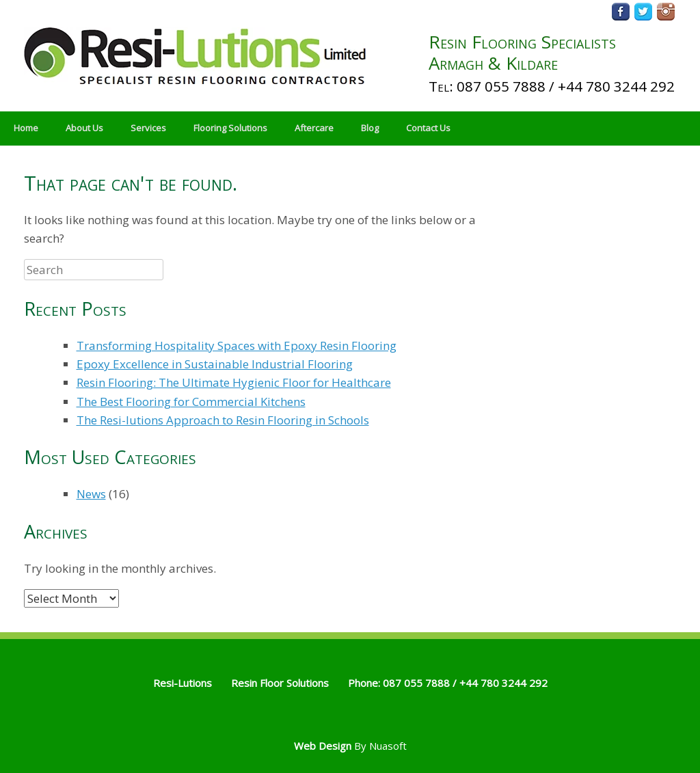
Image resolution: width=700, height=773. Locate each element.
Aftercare (314, 128)
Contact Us (428, 128)
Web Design (323, 746)
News (91, 494)
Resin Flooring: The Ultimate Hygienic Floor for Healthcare (234, 382)
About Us (84, 128)
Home (26, 128)
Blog (370, 128)
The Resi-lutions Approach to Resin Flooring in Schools (223, 420)
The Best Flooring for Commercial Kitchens (191, 402)
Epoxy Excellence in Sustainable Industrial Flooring (215, 364)
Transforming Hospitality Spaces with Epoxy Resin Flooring (237, 345)
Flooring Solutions (230, 128)
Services (148, 128)
